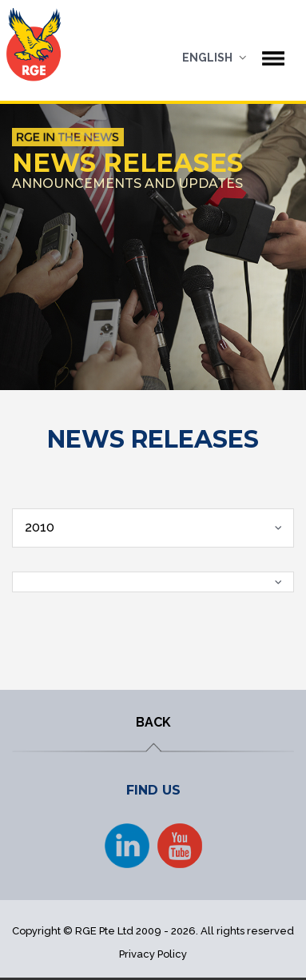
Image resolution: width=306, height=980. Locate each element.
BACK (153, 722)
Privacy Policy (153, 954)
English (207, 58)
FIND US (153, 790)
